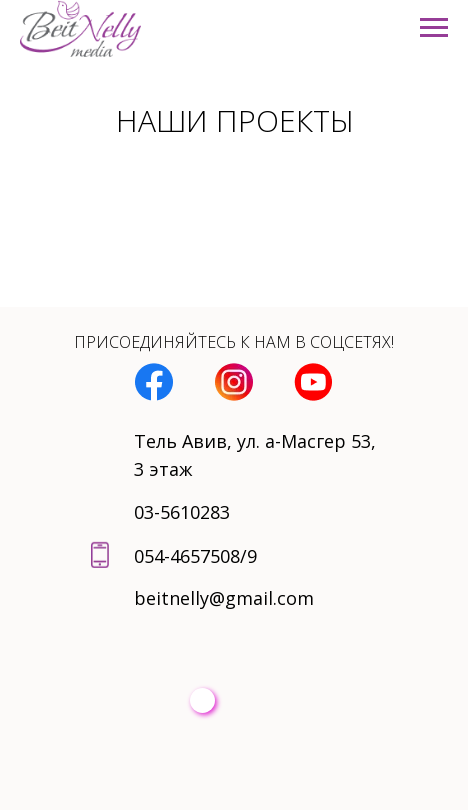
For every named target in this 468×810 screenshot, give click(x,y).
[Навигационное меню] (434, 28)
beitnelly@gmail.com (224, 598)
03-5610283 (182, 512)
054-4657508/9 (195, 556)
